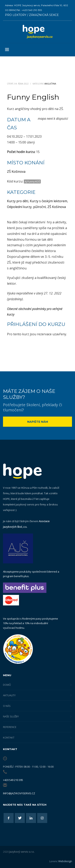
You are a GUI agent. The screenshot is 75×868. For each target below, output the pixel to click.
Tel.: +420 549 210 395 (29, 10)
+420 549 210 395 (13, 780)
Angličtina (50, 84)
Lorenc (61, 861)
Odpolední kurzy (19, 207)
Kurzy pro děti (18, 201)
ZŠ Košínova (57, 207)
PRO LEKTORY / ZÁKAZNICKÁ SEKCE (32, 15)
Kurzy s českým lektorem (48, 201)
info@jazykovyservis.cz (19, 793)
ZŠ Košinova (16, 172)
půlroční (39, 207)
